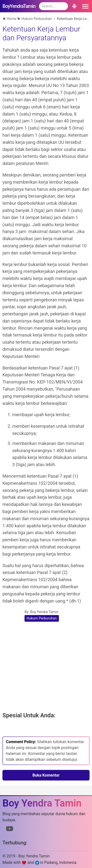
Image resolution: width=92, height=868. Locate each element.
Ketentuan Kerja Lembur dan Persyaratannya (41, 33)
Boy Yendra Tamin (44, 612)
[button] (85, 6)
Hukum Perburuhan (42, 618)
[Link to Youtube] (10, 830)
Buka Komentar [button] (46, 775)
